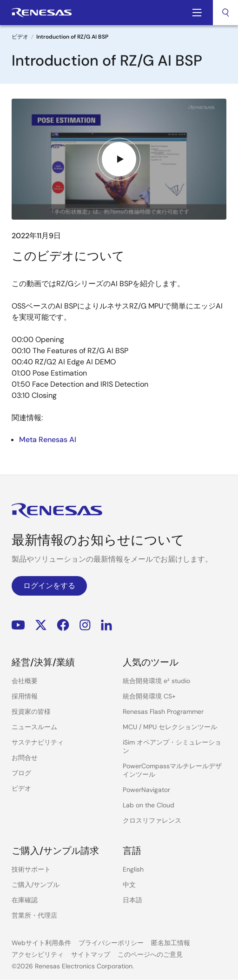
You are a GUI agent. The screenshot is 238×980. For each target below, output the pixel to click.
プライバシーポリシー (111, 943)
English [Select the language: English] (133, 869)
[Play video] (119, 159)
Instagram (85, 625)
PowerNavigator (146, 790)
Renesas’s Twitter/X (41, 625)
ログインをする (49, 586)
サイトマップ (91, 954)
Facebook (63, 625)
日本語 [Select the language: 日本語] (132, 900)
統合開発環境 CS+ (149, 696)
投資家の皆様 (31, 712)
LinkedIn (106, 625)
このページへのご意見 (150, 954)
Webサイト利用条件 (41, 943)
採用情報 (25, 696)
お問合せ (25, 758)
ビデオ (20, 37)
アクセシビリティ (38, 954)
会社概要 (25, 681)
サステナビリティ (38, 742)
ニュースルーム (34, 727)
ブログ (21, 773)
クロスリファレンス (152, 820)
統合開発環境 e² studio (156, 681)
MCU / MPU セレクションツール (170, 727)
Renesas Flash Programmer (163, 712)
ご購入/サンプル (36, 885)
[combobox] (225, 13)
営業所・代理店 (34, 915)
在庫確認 (25, 900)
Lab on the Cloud (149, 805)
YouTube (18, 625)
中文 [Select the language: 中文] (129, 885)
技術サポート (31, 869)
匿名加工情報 (171, 943)
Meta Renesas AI (48, 440)
